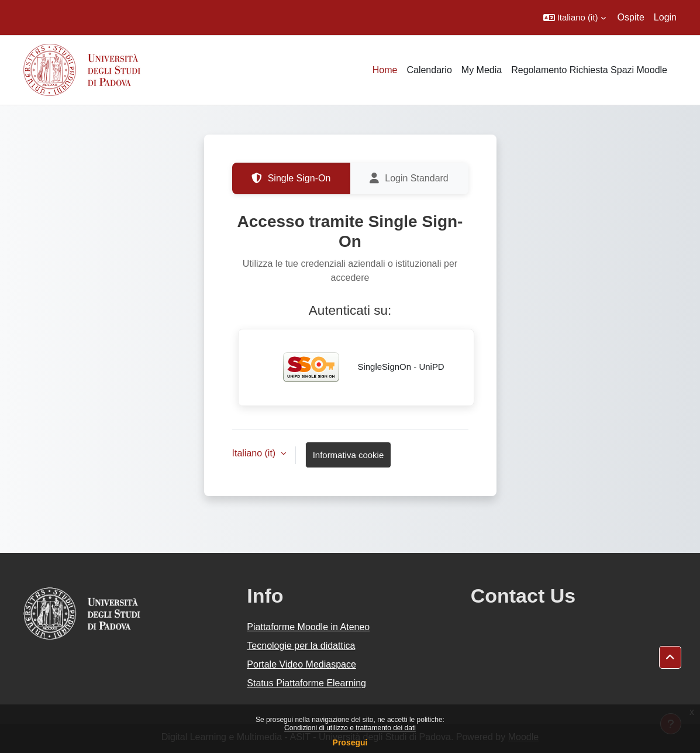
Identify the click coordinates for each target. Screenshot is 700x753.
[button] (575, 18)
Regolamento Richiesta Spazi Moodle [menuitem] (589, 70)
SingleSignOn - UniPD (356, 367)
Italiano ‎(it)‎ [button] (255, 453)
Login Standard (409, 178)
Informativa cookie (349, 455)
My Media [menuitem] (482, 70)
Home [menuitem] (385, 70)
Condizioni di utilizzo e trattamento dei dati (350, 728)
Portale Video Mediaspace (301, 664)
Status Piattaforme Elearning (306, 683)
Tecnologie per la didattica (301, 646)
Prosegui (350, 742)
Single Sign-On (291, 178)
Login (665, 17)
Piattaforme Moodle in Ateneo (308, 627)
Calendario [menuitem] (429, 70)
